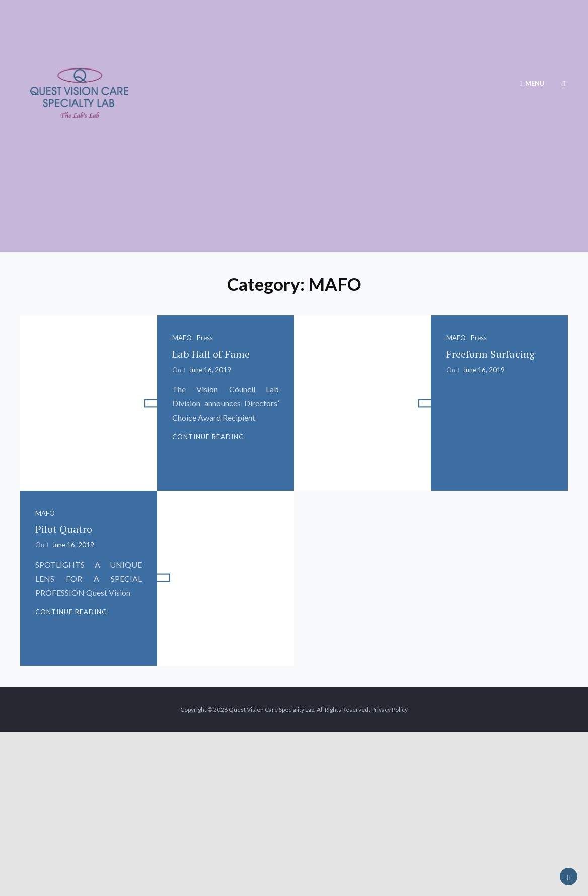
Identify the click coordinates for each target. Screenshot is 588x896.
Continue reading (208, 437)
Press (205, 338)
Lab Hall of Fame (211, 354)
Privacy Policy (389, 709)
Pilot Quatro (64, 529)
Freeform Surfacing (490, 354)
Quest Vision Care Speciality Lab (271, 709)
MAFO (182, 338)
